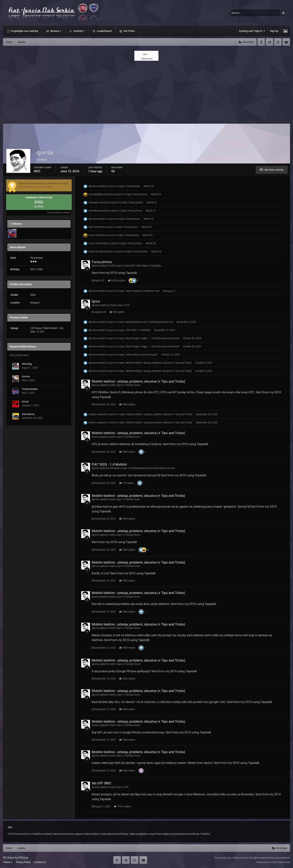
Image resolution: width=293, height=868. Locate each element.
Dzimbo (26, 377)
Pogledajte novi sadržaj (24, 31)
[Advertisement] (146, 91)
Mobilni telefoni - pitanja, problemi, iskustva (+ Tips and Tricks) (159, 363)
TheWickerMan (30, 389)
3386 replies (127, 404)
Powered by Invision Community (273, 862)
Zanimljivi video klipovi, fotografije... (144, 266)
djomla (92, 186)
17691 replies (123, 806)
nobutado (94, 203)
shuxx (92, 235)
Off (128, 305)
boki (112, 266)
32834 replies (117, 281)
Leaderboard (104, 31)
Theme (8, 862)
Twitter (270, 42)
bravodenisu (28, 414)
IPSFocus (23, 858)
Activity (79, 31)
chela (113, 305)
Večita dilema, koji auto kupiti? (142, 355)
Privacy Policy (23, 862)
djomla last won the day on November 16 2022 (44, 183)
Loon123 (93, 243)
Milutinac (115, 468)
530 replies (117, 312)
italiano (92, 423)
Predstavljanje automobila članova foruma (153, 468)
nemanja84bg (96, 194)
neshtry (93, 414)
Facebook (261, 42)
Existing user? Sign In (252, 31)
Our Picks (129, 31)
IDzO (91, 227)
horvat (25, 402)
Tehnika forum (133, 385)
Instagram (278, 42)
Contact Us (40, 862)
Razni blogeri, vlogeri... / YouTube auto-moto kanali (153, 338)
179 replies (127, 483)
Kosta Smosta (96, 251)
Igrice (96, 301)
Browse (56, 31)
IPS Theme (9, 858)
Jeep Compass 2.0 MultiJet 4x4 (143, 291)
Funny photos (133, 186)
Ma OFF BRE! (102, 783)
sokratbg (93, 211)
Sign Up (274, 31)
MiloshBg (27, 364)
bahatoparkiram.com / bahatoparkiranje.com (149, 322)
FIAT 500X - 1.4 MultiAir (138, 330)
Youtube (286, 42)
